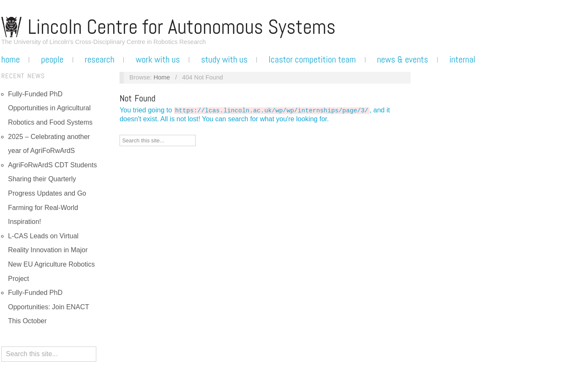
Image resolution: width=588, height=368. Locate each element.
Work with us (158, 59)
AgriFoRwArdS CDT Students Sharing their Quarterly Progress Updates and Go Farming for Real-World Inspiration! (52, 193)
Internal (463, 59)
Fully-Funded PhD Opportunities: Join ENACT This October (49, 307)
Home (11, 59)
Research (100, 59)
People (52, 59)
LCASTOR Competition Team (312, 59)
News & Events (402, 59)
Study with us (224, 59)
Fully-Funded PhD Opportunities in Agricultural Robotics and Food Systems (50, 108)
